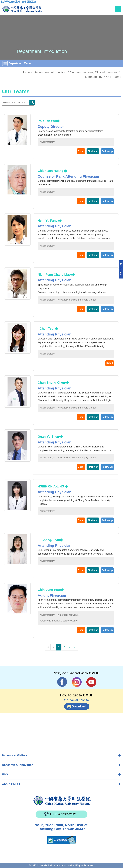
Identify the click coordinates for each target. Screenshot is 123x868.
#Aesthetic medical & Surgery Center (77, 300)
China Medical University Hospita (61, 801)
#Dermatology (47, 142)
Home (26, 72)
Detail (81, 151)
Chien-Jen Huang (51, 171)
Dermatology (94, 77)
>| (75, 647)
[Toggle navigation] (118, 9)
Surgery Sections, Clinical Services (94, 72)
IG (77, 682)
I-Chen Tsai (46, 329)
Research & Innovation (18, 765)
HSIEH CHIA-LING (51, 486)
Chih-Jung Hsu (49, 590)
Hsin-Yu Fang (48, 221)
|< (48, 647)
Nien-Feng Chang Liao (54, 275)
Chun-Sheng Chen (51, 383)
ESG (5, 774)
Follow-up (107, 151)
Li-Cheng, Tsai (48, 540)
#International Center (69, 615)
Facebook (62, 682)
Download (79, 706)
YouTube (91, 682)
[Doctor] (18, 103)
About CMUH (11, 784)
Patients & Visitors (15, 755)
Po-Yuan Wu (47, 121)
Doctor (32, 102)
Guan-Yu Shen (48, 437)
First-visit (93, 151)
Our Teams (114, 77)
